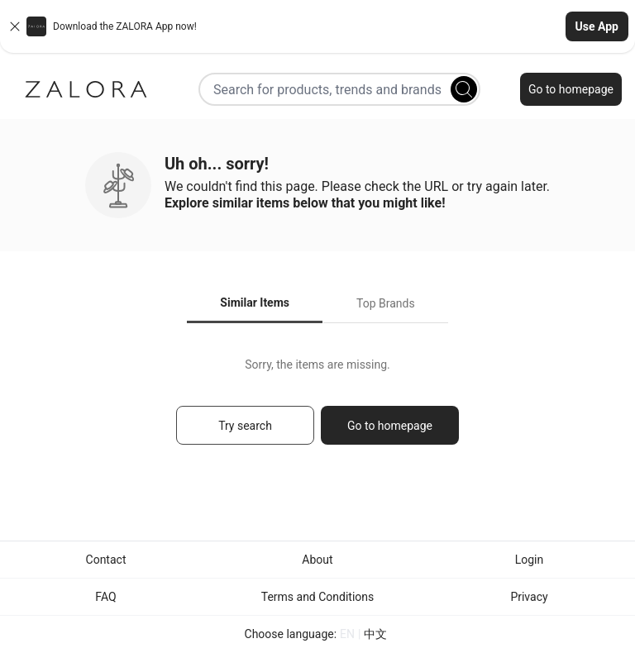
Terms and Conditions (318, 597)
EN (347, 634)
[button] (317, 26)
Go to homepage (571, 89)
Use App (597, 26)
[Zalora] (86, 89)
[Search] (464, 89)
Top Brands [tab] (386, 303)
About (317, 560)
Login (530, 560)
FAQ (105, 597)
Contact (106, 560)
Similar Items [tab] (255, 303)
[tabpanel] (317, 409)
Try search (245, 426)
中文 (375, 634)
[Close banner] (15, 26)
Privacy (529, 597)
